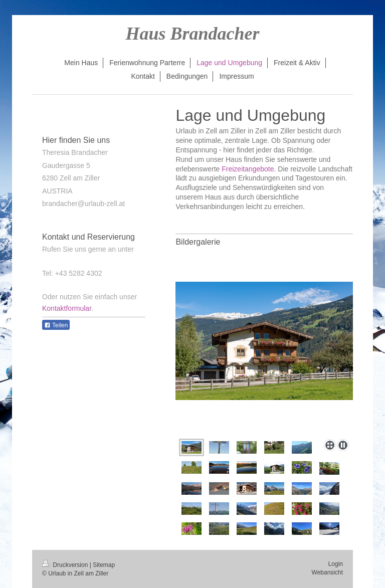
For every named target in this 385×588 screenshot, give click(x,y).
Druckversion (66, 565)
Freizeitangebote (248, 169)
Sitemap (104, 565)
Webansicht (327, 572)
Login (336, 564)
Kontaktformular (67, 308)
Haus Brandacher (192, 34)
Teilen (56, 325)
